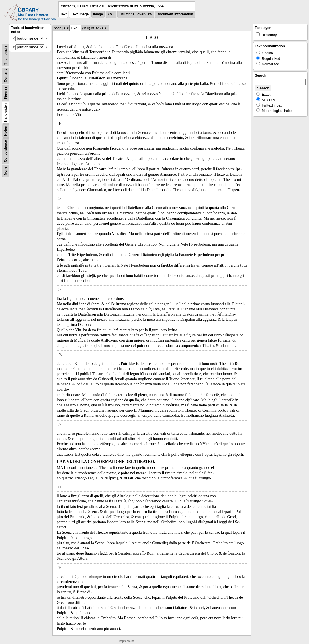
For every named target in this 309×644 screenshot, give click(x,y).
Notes (5, 131)
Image (98, 14)
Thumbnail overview (135, 14)
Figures (5, 93)
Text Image (80, 14)
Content (5, 76)
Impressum (126, 641)
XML (111, 14)
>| (106, 28)
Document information (175, 14)
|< (64, 28)
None (5, 171)
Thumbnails (5, 55)
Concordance (5, 151)
